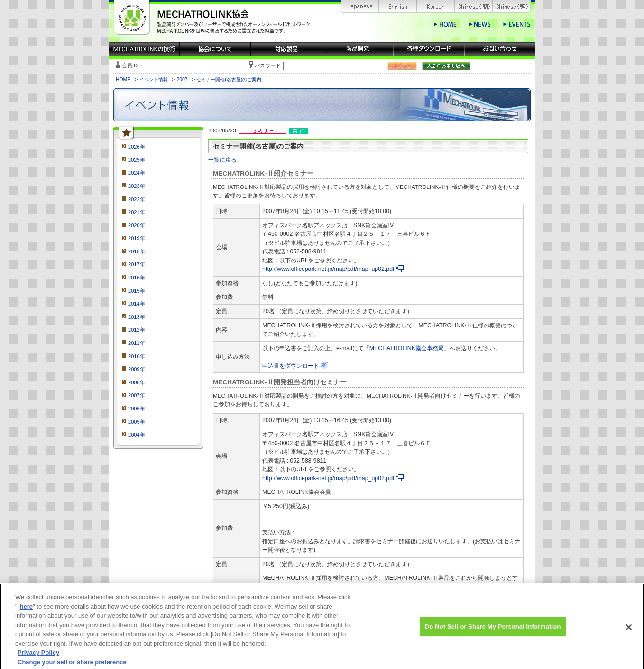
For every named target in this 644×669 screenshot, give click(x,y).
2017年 (137, 264)
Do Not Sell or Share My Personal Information (493, 632)
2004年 (137, 435)
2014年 (137, 304)
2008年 (137, 382)
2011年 (137, 343)
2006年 (137, 409)
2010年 (137, 356)
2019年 (137, 238)
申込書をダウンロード (291, 366)
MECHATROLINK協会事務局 (407, 348)
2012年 (137, 330)
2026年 (137, 147)
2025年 (137, 160)
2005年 (137, 422)
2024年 (137, 173)
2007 (182, 79)
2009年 (137, 369)
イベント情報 (154, 79)
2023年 (137, 186)
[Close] (629, 633)
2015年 (137, 291)
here (26, 612)
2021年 (137, 212)
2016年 (137, 278)
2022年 (137, 199)
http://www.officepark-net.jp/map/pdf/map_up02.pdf (328, 269)
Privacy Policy (38, 658)
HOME (123, 79)
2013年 (137, 317)
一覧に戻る (222, 160)
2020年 (137, 225)
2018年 (137, 251)
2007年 (137, 395)
